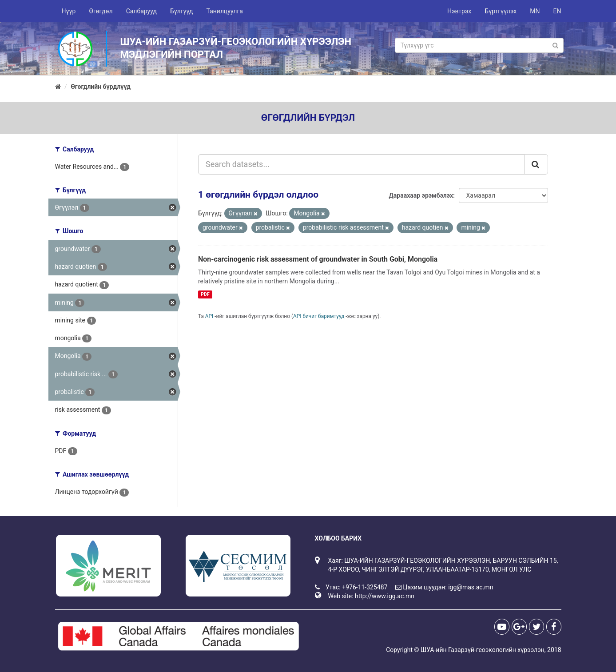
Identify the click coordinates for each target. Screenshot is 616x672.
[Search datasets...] (361, 164)
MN (535, 11)
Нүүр (69, 11)
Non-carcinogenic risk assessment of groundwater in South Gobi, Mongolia (318, 259)
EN (557, 11)
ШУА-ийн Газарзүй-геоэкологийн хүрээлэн (483, 650)
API (209, 316)
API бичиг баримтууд (319, 316)
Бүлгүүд (182, 11)
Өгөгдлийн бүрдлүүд (101, 87)
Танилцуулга (225, 11)
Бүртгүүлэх (501, 11)
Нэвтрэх (459, 11)
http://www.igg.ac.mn (385, 596)
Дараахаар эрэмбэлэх (421, 195)
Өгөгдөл (101, 11)
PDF (205, 294)
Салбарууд (141, 11)
